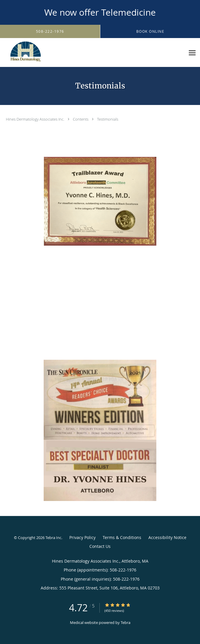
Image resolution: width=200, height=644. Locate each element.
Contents (81, 119)
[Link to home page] (32, 53)
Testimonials (108, 119)
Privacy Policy (82, 537)
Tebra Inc (53, 538)
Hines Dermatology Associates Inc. (36, 119)
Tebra (126, 622)
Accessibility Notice (167, 537)
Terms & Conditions (122, 537)
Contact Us (100, 546)
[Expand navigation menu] (192, 53)
